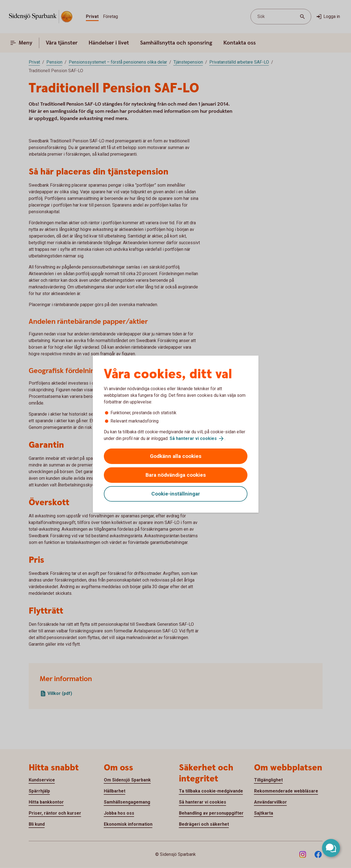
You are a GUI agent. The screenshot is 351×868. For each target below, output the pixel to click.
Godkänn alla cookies (176, 456)
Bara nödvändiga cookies (176, 475)
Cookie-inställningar (176, 494)
